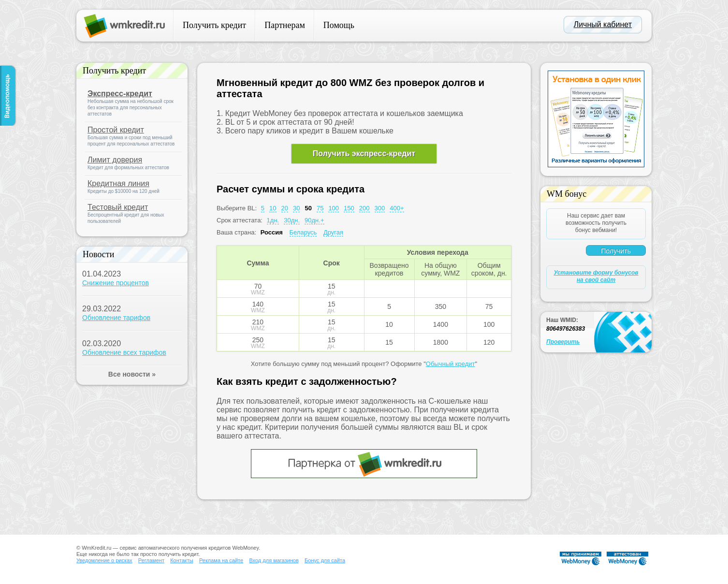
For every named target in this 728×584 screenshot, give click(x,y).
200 (364, 208)
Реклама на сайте (221, 560)
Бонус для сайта (325, 560)
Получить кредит (214, 25)
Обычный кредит (451, 364)
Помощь (339, 25)
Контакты (182, 560)
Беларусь (303, 232)
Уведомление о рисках (104, 560)
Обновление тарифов (116, 318)
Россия (272, 232)
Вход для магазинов (274, 560)
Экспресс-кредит (120, 94)
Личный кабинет (603, 24)
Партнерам (285, 25)
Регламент (151, 560)
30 (296, 208)
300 (380, 208)
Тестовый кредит (118, 207)
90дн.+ (314, 220)
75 (320, 208)
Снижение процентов (116, 283)
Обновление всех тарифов (124, 352)
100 (334, 208)
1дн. (273, 220)
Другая (333, 232)
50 (308, 208)
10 (273, 208)
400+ (397, 208)
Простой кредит (116, 130)
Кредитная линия (118, 183)
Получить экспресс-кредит (364, 153)
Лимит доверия (115, 160)
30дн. (292, 220)
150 (349, 208)
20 (285, 208)
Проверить (563, 342)
